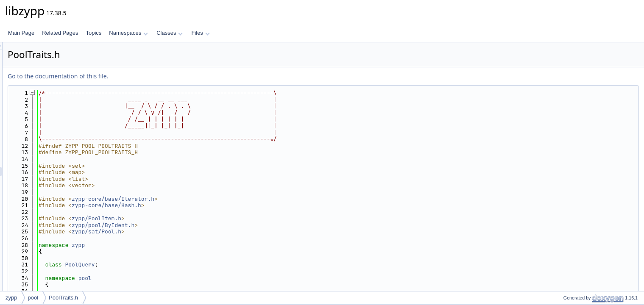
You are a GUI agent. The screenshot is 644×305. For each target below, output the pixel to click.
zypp (184, 245)
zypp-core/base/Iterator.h (219, 199)
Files (200, 33)
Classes (170, 33)
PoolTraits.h (63, 298)
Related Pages (60, 33)
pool (191, 278)
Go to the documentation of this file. (164, 76)
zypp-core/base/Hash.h (212, 205)
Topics (93, 33)
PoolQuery (186, 265)
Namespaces (128, 33)
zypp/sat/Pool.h (202, 232)
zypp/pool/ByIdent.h (209, 225)
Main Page (21, 33)
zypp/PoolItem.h (202, 218)
